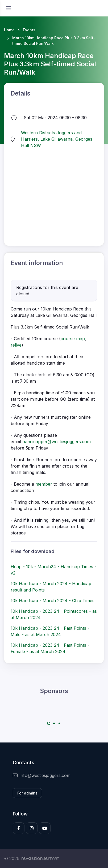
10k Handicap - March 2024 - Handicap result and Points (51, 587)
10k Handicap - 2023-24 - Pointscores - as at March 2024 (54, 614)
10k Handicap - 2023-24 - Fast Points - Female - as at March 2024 (50, 648)
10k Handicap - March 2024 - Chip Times (53, 601)
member (44, 484)
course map (73, 339)
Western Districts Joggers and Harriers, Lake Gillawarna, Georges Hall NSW (57, 139)
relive (16, 345)
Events (29, 30)
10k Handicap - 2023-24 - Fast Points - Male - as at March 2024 (50, 631)
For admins (27, 793)
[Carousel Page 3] (59, 723)
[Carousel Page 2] (54, 723)
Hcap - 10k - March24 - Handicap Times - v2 (53, 570)
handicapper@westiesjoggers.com (57, 442)
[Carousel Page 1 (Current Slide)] (49, 723)
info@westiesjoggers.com (42, 775)
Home (9, 30)
